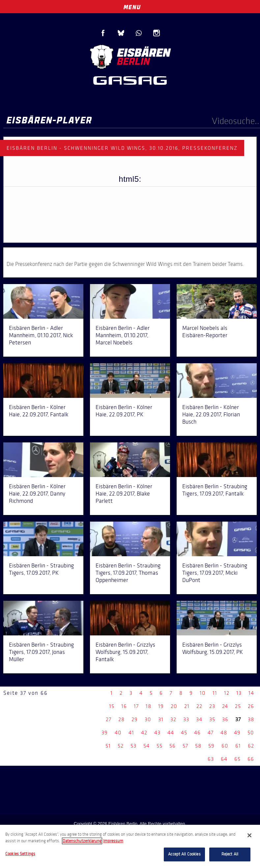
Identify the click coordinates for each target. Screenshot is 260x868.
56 (173, 746)
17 (136, 706)
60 (225, 746)
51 (108, 746)
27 (109, 719)
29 (135, 719)
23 (212, 706)
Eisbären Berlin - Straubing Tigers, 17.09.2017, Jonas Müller (41, 652)
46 (197, 733)
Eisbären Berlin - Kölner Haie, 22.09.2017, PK (124, 411)
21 (187, 706)
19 (161, 706)
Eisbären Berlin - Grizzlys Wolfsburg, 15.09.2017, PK (213, 648)
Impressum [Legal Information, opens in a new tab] (113, 841)
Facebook (103, 33)
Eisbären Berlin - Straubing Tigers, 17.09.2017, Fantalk (215, 490)
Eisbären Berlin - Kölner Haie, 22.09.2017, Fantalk (39, 411)
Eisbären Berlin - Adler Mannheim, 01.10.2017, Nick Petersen (41, 335)
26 (251, 706)
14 (251, 693)
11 (215, 693)
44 (171, 733)
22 (199, 706)
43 (157, 733)
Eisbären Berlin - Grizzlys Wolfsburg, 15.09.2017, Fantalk (125, 652)
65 (237, 759)
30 (148, 719)
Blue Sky (121, 33)
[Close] (249, 835)
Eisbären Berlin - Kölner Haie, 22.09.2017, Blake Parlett (124, 494)
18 (148, 706)
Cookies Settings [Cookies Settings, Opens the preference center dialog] (20, 854)
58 (198, 746)
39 (105, 733)
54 (146, 746)
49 (237, 733)
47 (211, 733)
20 (174, 706)
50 (251, 733)
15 (112, 706)
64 (224, 759)
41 (131, 733)
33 (186, 719)
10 (203, 693)
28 (121, 719)
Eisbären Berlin (130, 56)
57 (185, 746)
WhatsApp (139, 33)
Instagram (157, 33)
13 (239, 693)
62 (251, 746)
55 (159, 746)
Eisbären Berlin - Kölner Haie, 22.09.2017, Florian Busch (211, 414)
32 (173, 719)
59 (211, 746)
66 (251, 759)
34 (199, 719)
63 (211, 759)
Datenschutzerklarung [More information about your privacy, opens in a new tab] (82, 841)
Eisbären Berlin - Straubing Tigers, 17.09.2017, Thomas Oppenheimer (128, 573)
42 (144, 733)
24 (225, 706)
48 (224, 733)
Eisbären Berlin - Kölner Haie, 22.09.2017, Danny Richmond (37, 494)
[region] (130, 846)
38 (251, 719)
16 (124, 706)
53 (133, 746)
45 (184, 733)
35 (212, 719)
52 (121, 746)
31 (161, 719)
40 (118, 733)
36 (225, 719)
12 (227, 693)
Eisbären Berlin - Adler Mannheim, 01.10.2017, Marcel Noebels (123, 335)
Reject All (230, 854)
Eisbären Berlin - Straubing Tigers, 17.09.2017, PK (41, 569)
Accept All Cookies (184, 854)
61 (238, 746)
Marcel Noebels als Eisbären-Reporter (205, 332)
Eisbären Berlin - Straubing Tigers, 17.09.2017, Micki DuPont (215, 573)
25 (238, 706)
